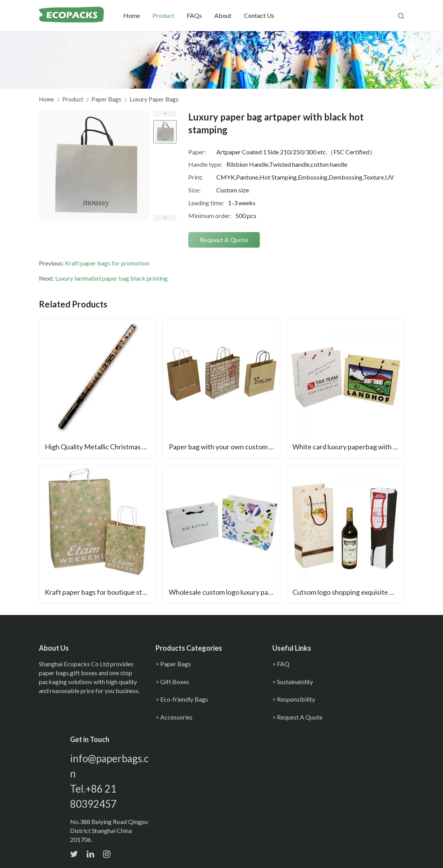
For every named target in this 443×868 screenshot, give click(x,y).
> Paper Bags (173, 664)
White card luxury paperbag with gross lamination (349, 447)
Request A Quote (224, 240)
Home (137, 15)
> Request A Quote (297, 718)
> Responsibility (294, 700)
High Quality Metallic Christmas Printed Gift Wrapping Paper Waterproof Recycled (101, 447)
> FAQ (281, 664)
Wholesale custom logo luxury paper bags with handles (225, 593)
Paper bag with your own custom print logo (225, 447)
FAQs (199, 15)
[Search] (401, 16)
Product (168, 15)
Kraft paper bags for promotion (107, 263)
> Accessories (174, 718)
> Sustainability (293, 682)
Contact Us (264, 15)
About (228, 15)
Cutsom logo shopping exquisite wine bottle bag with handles (349, 593)
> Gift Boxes (172, 682)
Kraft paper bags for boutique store (99, 593)
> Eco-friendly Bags (182, 700)
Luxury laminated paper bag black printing (111, 278)
